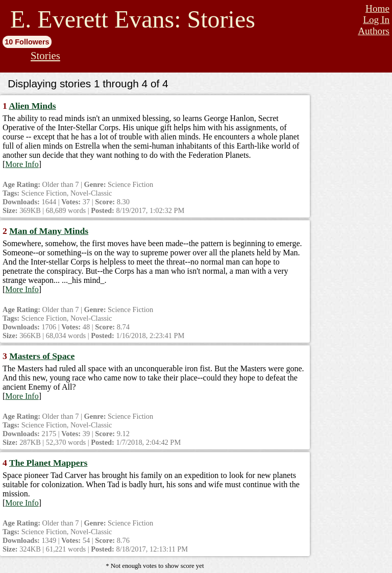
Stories (45, 55)
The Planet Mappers (48, 463)
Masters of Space (42, 356)
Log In (376, 20)
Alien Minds (32, 106)
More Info (22, 164)
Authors (374, 31)
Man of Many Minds (49, 231)
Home (377, 8)
